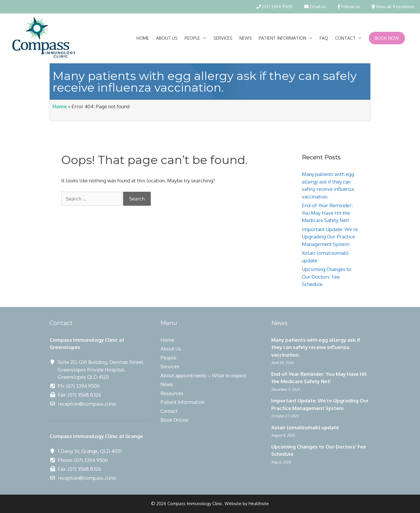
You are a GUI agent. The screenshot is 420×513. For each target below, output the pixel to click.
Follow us (349, 7)
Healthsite (259, 504)
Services (223, 38)
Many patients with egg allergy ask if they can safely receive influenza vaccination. (316, 347)
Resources (172, 393)
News (246, 38)
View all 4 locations (393, 7)
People (197, 38)
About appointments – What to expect (203, 375)
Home (143, 38)
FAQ (324, 38)
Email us (315, 7)
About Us (167, 38)
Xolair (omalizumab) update (305, 427)
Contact (350, 38)
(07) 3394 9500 (274, 7)
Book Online (174, 420)
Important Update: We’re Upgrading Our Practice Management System (330, 237)
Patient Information (287, 38)
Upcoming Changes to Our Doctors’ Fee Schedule (327, 277)
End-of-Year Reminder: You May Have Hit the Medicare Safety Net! (327, 213)
